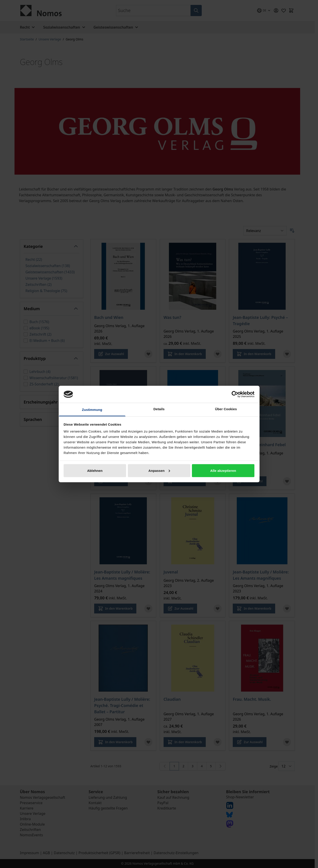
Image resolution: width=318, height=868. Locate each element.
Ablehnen (95, 470)
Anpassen (159, 470)
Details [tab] (159, 409)
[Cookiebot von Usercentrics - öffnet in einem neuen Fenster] (235, 394)
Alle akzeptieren (223, 470)
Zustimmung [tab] (92, 410)
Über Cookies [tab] (226, 409)
